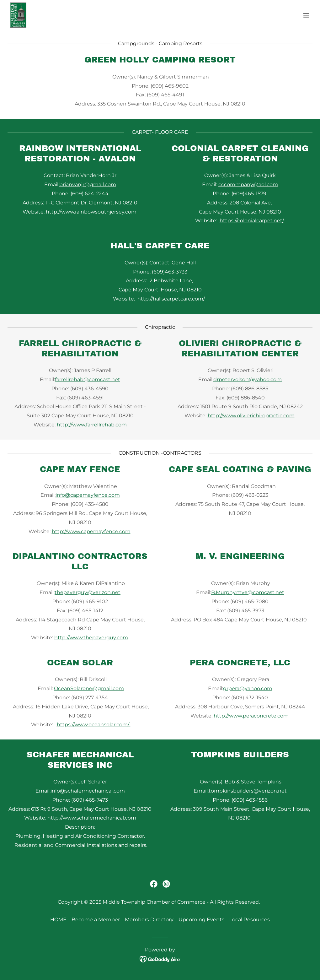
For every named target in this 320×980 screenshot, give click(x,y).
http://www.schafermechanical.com (92, 818)
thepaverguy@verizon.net (88, 592)
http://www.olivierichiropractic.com (251, 416)
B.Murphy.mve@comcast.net (248, 592)
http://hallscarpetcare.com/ (171, 299)
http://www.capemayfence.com (91, 531)
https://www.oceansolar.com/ (94, 725)
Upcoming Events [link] (201, 920)
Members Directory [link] (149, 920)
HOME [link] (58, 920)
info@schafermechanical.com (88, 791)
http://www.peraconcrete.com (251, 716)
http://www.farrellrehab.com (92, 425)
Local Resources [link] (250, 920)
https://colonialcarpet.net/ (252, 221)
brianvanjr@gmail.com (88, 184)
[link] (18, 15)
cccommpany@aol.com (248, 184)
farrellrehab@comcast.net (88, 379)
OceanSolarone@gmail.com (89, 688)
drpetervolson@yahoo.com (248, 379)
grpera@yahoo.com (248, 688)
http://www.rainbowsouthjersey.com (91, 212)
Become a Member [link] (96, 920)
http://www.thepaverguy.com (91, 638)
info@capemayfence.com (88, 495)
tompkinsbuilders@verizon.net (248, 791)
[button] (306, 15)
